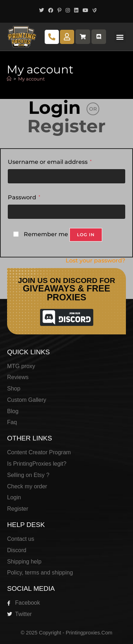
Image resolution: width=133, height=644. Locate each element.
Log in (86, 235)
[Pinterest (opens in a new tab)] (59, 10)
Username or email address (50, 161)
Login (55, 108)
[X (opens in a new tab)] (41, 10)
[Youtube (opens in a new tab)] (85, 10)
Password (24, 197)
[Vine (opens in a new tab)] (93, 10)
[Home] (9, 79)
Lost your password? (95, 260)
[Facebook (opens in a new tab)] (51, 10)
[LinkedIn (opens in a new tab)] (76, 10)
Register (66, 126)
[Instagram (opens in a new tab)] (68, 10)
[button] (120, 37)
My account (31, 79)
